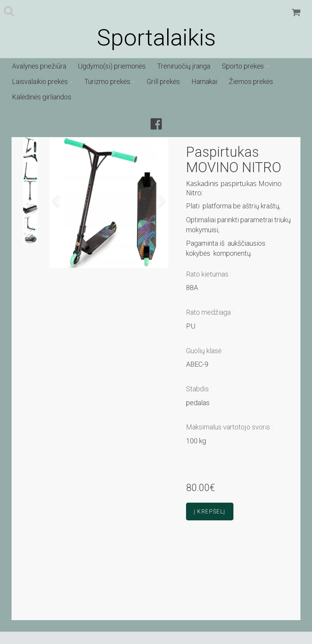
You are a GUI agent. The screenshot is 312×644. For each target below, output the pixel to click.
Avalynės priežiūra (39, 66)
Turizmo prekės (110, 81)
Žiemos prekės (251, 81)
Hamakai (204, 81)
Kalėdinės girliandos (42, 97)
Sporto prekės (245, 66)
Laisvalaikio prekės (42, 81)
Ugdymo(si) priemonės (112, 66)
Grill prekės (163, 81)
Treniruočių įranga (184, 66)
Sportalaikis (156, 38)
